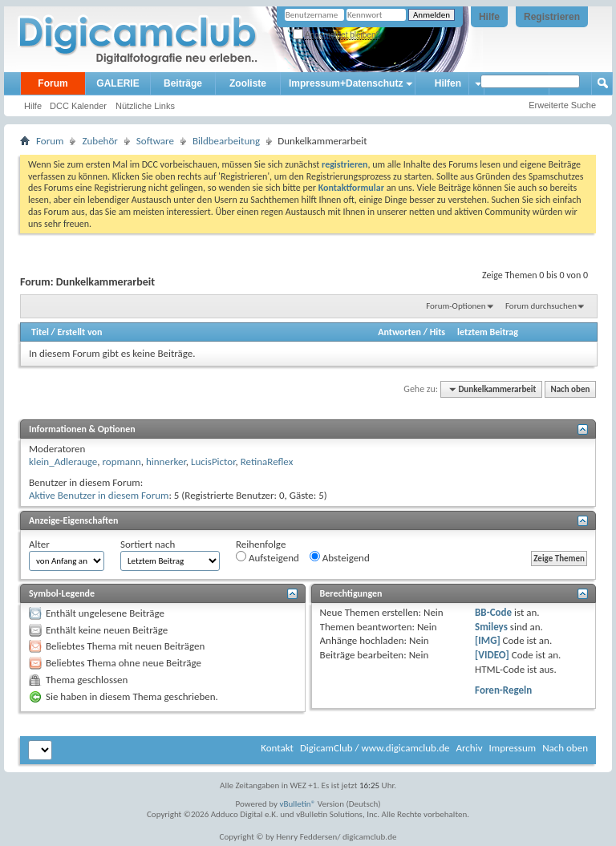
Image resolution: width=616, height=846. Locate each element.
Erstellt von (79, 332)
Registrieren (552, 17)
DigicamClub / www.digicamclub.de (375, 748)
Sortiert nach (148, 544)
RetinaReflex (267, 461)
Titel (40, 332)
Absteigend (340, 557)
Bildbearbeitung (226, 141)
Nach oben (570, 389)
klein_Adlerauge (63, 461)
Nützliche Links (145, 106)
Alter (39, 544)
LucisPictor (213, 461)
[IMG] (488, 640)
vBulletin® (298, 804)
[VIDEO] (492, 655)
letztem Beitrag (488, 332)
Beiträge (183, 83)
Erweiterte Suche (562, 105)
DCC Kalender (78, 106)
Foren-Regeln (503, 690)
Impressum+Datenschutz (346, 83)
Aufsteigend (267, 557)
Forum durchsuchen (541, 306)
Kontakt (277, 748)
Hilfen (448, 83)
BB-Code (493, 612)
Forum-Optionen (456, 306)
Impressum (512, 748)
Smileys (491, 627)
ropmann (121, 461)
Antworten (399, 332)
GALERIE (118, 83)
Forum (53, 83)
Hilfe (489, 17)
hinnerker (166, 461)
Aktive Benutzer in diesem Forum (99, 495)
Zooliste (248, 83)
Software (155, 141)
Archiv (469, 748)
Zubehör (99, 141)
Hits (438, 332)
